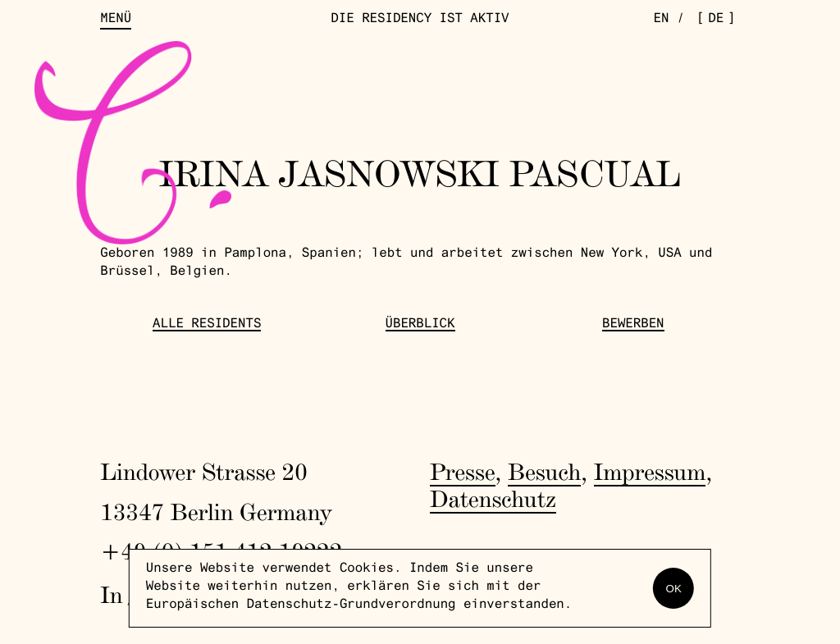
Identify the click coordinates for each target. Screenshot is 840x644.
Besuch (544, 472)
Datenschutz (493, 499)
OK (674, 589)
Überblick (420, 325)
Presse (463, 472)
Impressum (650, 472)
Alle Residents (207, 325)
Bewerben (633, 325)
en (662, 20)
